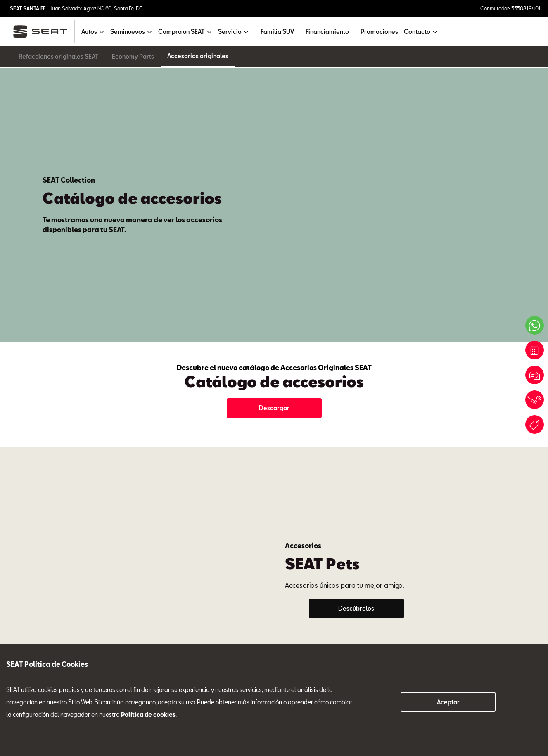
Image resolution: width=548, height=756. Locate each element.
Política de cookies (148, 714)
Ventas (25, 459)
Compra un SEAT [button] (181, 32)
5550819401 (131, 618)
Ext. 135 (284, 440)
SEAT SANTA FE (28, 8)
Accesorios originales (198, 56)
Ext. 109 (391, 440)
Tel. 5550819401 (32, 440)
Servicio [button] (230, 32)
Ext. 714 (176, 440)
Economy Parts (133, 56)
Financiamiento (327, 32)
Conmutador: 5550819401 (510, 8)
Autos (14, 596)
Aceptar (448, 702)
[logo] (44, 32)
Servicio (134, 452)
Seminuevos (355, 452)
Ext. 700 (70, 440)
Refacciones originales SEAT (59, 56)
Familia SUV (277, 32)
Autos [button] (89, 32)
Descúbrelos (356, 300)
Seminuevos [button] (128, 32)
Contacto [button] (417, 32)
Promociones (379, 32)
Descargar (274, 193)
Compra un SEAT (29, 625)
